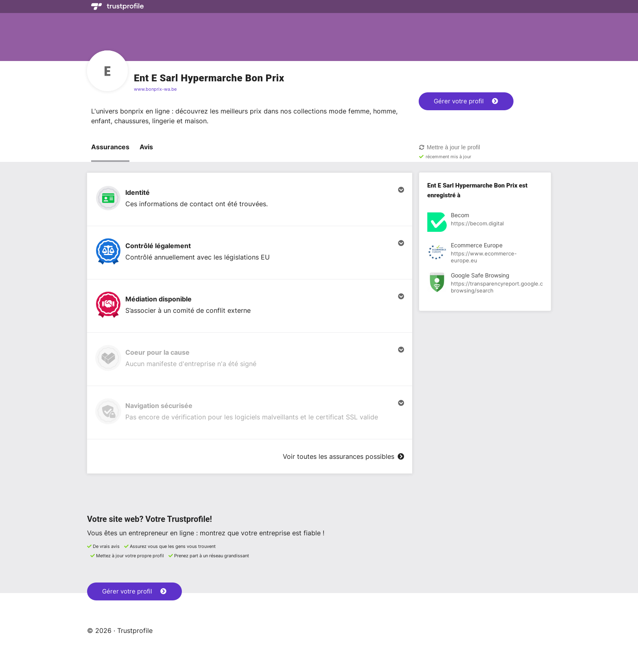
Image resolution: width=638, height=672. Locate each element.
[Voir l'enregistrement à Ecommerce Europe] (485, 253)
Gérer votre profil (466, 101)
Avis (146, 147)
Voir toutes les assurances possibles (343, 456)
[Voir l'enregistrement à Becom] (485, 223)
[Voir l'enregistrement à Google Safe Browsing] (485, 284)
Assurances (110, 147)
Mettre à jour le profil (449, 147)
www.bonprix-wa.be (155, 89)
